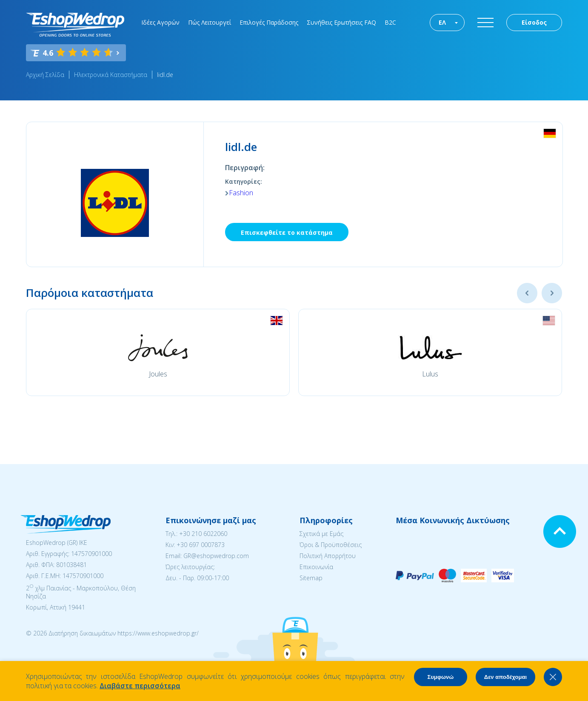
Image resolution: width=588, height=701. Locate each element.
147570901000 (91, 554)
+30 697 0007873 (201, 545)
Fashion (241, 193)
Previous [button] (527, 293)
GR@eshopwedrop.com (216, 556)
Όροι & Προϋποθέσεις (331, 545)
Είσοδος (534, 22)
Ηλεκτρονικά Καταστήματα (111, 75)
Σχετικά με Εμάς (321, 534)
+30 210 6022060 (203, 534)
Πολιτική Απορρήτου (328, 556)
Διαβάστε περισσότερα (140, 686)
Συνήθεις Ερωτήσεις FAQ (341, 22)
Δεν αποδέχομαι (505, 677)
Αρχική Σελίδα (45, 75)
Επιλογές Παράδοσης (269, 22)
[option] (158, 352)
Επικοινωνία (316, 567)
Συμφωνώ (440, 677)
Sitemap (311, 578)
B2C (390, 22)
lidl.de (165, 75)
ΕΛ (442, 22)
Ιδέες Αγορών (160, 22)
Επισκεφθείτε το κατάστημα (287, 232)
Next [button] (552, 293)
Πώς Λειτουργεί (210, 22)
